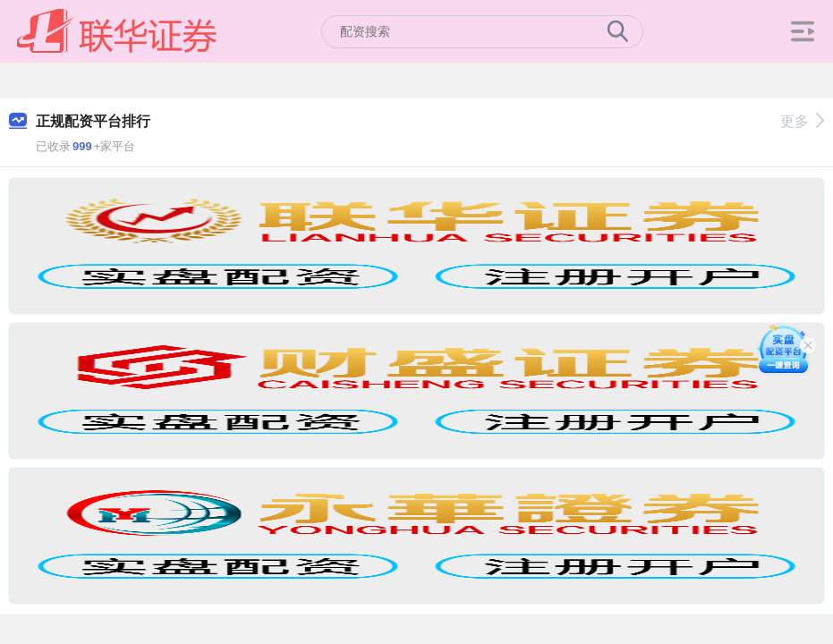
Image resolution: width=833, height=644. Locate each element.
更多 (802, 121)
